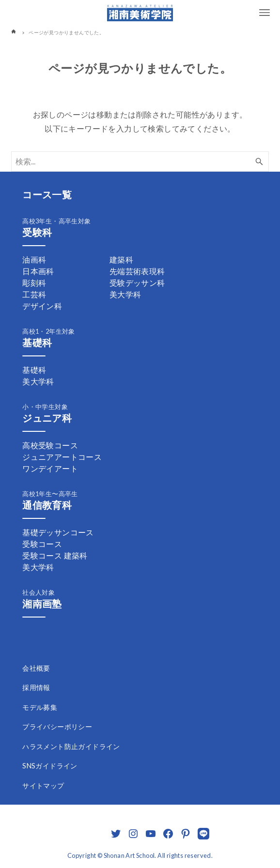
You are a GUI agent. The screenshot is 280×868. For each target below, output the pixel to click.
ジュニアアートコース (62, 457)
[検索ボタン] (259, 162)
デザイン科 (42, 306)
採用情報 (36, 687)
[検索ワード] (140, 162)
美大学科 (125, 294)
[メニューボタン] (264, 13)
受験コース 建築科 (55, 555)
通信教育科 (47, 505)
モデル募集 (40, 707)
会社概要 (36, 668)
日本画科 (38, 271)
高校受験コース (50, 445)
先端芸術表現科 (137, 271)
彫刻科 (34, 283)
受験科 (37, 232)
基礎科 (37, 342)
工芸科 (34, 294)
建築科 (121, 259)
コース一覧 (47, 194)
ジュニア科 (47, 418)
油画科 (34, 259)
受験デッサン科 (137, 283)
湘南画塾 (42, 603)
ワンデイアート (50, 468)
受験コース (42, 544)
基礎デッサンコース (58, 532)
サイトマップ (43, 786)
